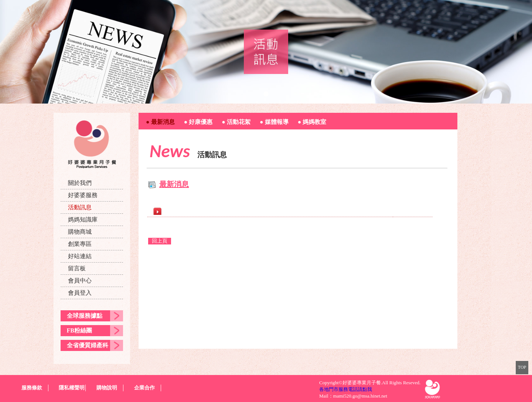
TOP (522, 367)
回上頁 (160, 241)
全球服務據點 (85, 316)
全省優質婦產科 (88, 345)
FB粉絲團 (79, 330)
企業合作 (144, 388)
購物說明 (107, 388)
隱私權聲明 (72, 388)
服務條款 (32, 388)
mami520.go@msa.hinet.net (360, 396)
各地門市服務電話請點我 (346, 389)
